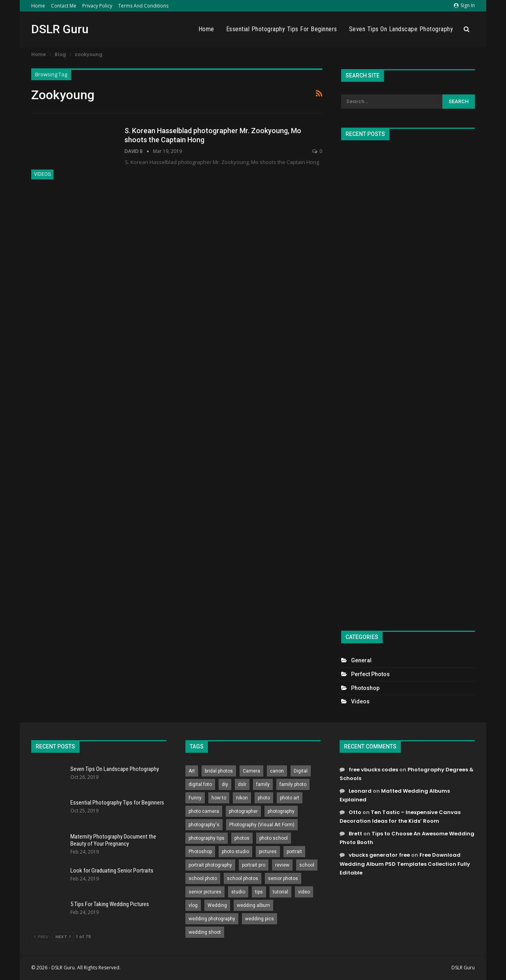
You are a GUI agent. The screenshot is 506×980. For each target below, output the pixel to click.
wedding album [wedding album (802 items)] (253, 905)
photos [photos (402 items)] (242, 838)
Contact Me (64, 6)
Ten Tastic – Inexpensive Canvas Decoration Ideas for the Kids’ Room (400, 817)
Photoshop (365, 688)
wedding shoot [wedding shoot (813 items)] (205, 932)
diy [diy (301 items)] (225, 784)
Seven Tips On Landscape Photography (401, 29)
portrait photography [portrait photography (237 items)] (210, 865)
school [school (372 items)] (307, 865)
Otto (355, 812)
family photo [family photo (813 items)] (293, 784)
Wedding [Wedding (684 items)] (217, 905)
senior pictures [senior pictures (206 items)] (205, 892)
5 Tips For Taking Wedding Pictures (110, 904)
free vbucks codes (373, 770)
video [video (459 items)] (304, 892)
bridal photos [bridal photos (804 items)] (219, 771)
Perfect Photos (370, 674)
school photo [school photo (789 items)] (203, 878)
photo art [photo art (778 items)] (290, 798)
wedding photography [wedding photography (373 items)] (212, 919)
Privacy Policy (97, 6)
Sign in (464, 5)
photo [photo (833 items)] (264, 798)
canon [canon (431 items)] (277, 771)
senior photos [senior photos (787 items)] (283, 878)
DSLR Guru (60, 29)
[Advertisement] (408, 382)
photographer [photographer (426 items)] (243, 811)
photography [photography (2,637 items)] (281, 811)
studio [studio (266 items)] (238, 892)
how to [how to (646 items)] (219, 798)
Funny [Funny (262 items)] (195, 798)
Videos (42, 174)
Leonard (360, 791)
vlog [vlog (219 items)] (193, 905)
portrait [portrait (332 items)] (294, 852)
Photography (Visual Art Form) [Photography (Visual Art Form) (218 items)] (262, 825)
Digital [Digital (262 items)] (301, 771)
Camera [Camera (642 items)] (251, 771)
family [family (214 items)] (263, 784)
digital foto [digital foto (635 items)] (200, 784)
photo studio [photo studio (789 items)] (235, 852)
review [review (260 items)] (282, 865)
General (361, 660)
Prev (41, 937)
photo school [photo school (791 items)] (274, 838)
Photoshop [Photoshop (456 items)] (200, 852)
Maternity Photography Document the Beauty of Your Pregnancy (113, 840)
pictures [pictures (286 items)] (268, 852)
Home (38, 6)
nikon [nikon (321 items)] (242, 798)
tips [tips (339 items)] (259, 892)
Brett (355, 834)
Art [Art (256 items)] (192, 771)
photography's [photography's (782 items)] (204, 825)
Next (63, 937)
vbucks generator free (379, 855)
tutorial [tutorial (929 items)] (280, 892)
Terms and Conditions (143, 6)
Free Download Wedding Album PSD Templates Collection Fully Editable (405, 864)
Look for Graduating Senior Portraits (112, 871)
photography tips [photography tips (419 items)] (207, 838)
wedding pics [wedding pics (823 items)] (260, 919)
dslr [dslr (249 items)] (242, 784)
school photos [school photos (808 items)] (243, 878)
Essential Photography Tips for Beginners (282, 29)
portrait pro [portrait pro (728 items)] (254, 865)
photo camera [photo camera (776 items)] (204, 811)
